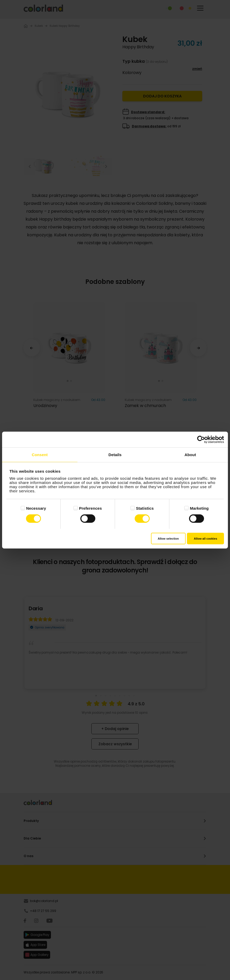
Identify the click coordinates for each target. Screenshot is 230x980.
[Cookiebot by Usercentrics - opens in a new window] (201, 440)
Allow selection (168, 538)
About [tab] (190, 455)
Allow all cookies (205, 538)
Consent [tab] (40, 455)
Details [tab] (115, 455)
